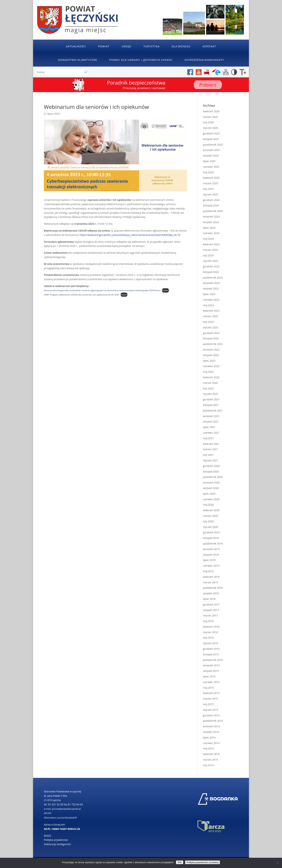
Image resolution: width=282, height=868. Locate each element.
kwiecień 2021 (211, 444)
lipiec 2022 (209, 361)
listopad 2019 (211, 538)
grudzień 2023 (211, 266)
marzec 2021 (211, 449)
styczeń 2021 (211, 460)
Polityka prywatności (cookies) (203, 862)
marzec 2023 (211, 316)
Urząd (126, 46)
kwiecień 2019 (211, 577)
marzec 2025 (211, 183)
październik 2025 (213, 145)
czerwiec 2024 (211, 233)
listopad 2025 (211, 139)
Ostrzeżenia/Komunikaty (204, 60)
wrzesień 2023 (211, 283)
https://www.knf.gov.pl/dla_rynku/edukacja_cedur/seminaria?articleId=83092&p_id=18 (130, 235)
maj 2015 (208, 688)
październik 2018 (213, 588)
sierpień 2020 (211, 488)
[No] (278, 863)
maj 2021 (208, 438)
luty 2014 (208, 765)
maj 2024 (208, 239)
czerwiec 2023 (211, 300)
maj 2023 (208, 305)
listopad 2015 (211, 654)
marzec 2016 (211, 632)
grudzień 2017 (211, 604)
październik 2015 (213, 660)
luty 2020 (208, 521)
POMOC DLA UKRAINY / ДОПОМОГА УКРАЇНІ (141, 60)
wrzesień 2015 (211, 665)
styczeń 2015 (211, 710)
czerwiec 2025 (211, 167)
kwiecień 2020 (211, 510)
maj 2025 (208, 172)
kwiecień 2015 (211, 693)
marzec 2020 (211, 516)
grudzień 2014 (211, 715)
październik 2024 (213, 211)
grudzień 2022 (211, 333)
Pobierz (165, 290)
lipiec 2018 (209, 599)
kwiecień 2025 (211, 178)
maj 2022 (208, 372)
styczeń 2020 (211, 527)
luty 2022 (208, 388)
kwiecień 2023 (211, 311)
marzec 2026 (211, 117)
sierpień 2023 (211, 289)
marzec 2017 (211, 615)
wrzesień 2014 (211, 726)
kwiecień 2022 (211, 377)
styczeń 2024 (211, 261)
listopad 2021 (211, 405)
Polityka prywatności (56, 840)
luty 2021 (208, 455)
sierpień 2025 (211, 156)
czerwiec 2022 (211, 366)
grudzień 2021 (211, 399)
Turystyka (152, 46)
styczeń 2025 (211, 194)
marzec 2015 (211, 699)
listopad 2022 (211, 338)
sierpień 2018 (211, 593)
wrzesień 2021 (211, 416)
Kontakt (209, 46)
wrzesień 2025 (211, 150)
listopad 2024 (211, 205)
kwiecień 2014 (211, 754)
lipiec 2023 (209, 294)
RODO (48, 836)
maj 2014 (208, 748)
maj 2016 (208, 621)
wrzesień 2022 (211, 350)
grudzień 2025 (211, 133)
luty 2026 (208, 122)
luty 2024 (208, 255)
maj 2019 (208, 571)
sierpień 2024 (211, 222)
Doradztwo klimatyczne (78, 60)
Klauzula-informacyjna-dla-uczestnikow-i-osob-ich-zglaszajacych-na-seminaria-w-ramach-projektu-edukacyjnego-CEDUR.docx (102, 290)
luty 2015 (208, 704)
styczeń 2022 (211, 394)
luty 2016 (208, 638)
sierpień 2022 (211, 355)
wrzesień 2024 (211, 217)
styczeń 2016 (211, 643)
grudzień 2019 (211, 532)
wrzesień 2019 (211, 549)
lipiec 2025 (209, 161)
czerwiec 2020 (211, 499)
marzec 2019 (211, 582)
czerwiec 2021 (211, 433)
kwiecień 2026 (211, 111)
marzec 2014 (211, 760)
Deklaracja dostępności (57, 844)
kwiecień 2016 (211, 627)
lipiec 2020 (209, 494)
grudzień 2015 (211, 649)
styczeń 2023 (211, 327)
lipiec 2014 (209, 737)
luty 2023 (208, 322)
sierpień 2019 (211, 555)
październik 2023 (213, 278)
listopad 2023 (211, 272)
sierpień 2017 (211, 610)
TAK (180, 862)
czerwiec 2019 (211, 566)
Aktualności (76, 46)
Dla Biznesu (181, 46)
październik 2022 (213, 344)
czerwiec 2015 (211, 682)
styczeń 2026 (211, 128)
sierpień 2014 (211, 732)
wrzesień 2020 (211, 482)
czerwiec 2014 (211, 743)
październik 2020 (213, 477)
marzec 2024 (211, 250)
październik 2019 (213, 543)
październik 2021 (213, 411)
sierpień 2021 (211, 421)
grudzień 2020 (211, 466)
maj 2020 (208, 505)
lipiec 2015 (209, 676)
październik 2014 (213, 721)
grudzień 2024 (211, 200)
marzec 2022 (211, 383)
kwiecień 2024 (211, 244)
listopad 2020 (211, 472)
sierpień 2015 (211, 671)
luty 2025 (208, 189)
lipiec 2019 (209, 560)
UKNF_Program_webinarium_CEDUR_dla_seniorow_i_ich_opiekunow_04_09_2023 (81, 295)
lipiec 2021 (209, 427)
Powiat (104, 46)
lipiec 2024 (209, 228)
